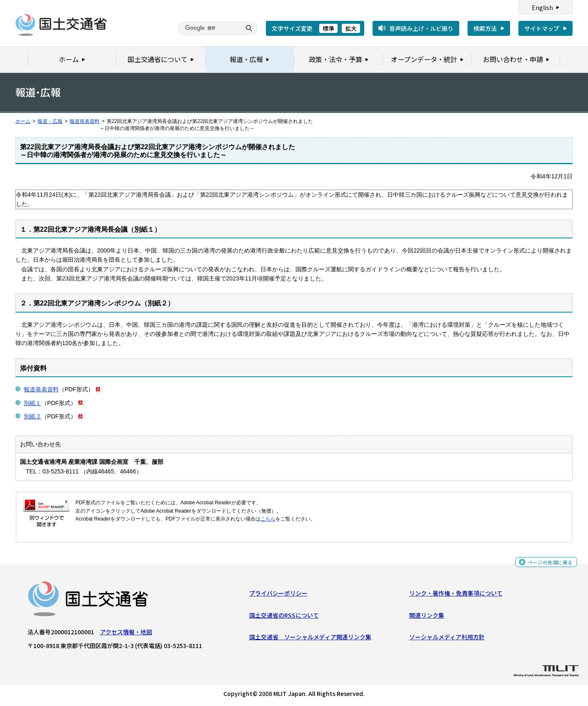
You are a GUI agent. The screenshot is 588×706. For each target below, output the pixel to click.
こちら (268, 519)
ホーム (23, 121)
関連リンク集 (427, 617)
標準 (328, 28)
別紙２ (33, 416)
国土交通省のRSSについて (284, 617)
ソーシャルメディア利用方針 (447, 639)
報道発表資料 (85, 121)
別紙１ (33, 403)
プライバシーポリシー (278, 595)
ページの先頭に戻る (547, 565)
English (542, 8)
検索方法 (485, 28)
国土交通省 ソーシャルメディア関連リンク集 (310, 639)
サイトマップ (542, 28)
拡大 (351, 28)
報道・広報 (50, 121)
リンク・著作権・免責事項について (456, 595)
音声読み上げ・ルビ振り (421, 28)
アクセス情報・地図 (126, 634)
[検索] (209, 28)
